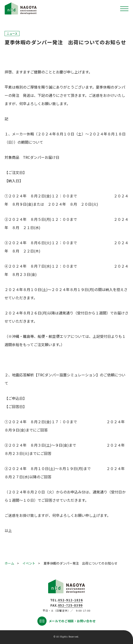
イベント (29, 563)
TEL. (66, 600)
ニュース (12, 33)
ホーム (9, 563)
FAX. (67, 605)
